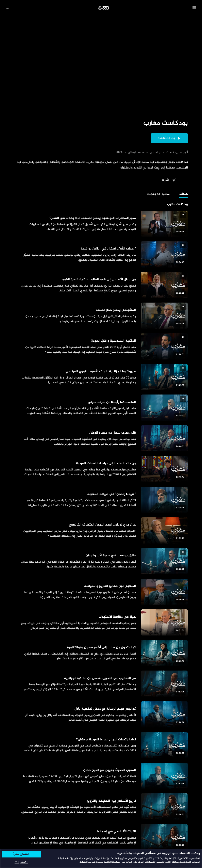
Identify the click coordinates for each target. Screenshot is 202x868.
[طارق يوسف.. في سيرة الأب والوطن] (101, 561)
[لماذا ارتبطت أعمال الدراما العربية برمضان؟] (101, 745)
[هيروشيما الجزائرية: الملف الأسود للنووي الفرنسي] (101, 377)
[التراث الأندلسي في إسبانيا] (101, 837)
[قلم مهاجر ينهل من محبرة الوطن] (101, 438)
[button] (194, 8)
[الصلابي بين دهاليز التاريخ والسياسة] (101, 592)
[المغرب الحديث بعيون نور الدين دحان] (101, 776)
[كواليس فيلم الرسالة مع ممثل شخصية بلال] (101, 714)
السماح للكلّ (21, 854)
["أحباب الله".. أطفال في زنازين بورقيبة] (101, 254)
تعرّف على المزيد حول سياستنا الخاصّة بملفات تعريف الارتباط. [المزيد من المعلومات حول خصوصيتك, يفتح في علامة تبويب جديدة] (112, 862)
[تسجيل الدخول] (7, 8)
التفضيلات (21, 863)
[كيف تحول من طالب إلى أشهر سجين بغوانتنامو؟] (101, 653)
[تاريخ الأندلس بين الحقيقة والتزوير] (101, 806)
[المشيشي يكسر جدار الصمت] (101, 316)
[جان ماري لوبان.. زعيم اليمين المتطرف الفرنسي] (101, 530)
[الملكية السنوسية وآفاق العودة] (101, 346)
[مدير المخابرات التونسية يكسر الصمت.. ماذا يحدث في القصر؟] (101, 224)
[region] (101, 858)
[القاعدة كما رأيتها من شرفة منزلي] (101, 408)
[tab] (184, 195)
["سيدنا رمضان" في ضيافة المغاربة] (101, 500)
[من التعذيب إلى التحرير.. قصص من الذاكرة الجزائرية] (101, 684)
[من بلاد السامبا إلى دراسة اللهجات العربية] (101, 469)
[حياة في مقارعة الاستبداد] (101, 622)
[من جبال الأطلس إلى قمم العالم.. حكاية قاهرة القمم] (101, 285)
